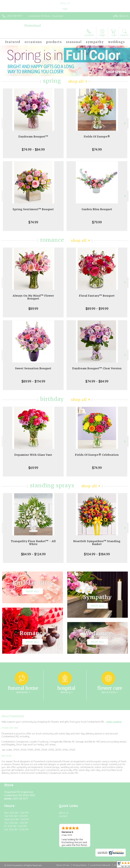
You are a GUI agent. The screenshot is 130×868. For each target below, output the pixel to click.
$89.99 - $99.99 (97, 309)
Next (125, 123)
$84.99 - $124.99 (33, 554)
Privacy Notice (80, 865)
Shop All (76, 81)
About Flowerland (13, 716)
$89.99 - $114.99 (33, 381)
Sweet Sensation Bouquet (33, 368)
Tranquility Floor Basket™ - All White (33, 543)
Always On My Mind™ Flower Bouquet (33, 297)
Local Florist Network (100, 865)
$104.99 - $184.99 (97, 554)
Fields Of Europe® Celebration (97, 455)
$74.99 (97, 149)
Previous (5, 123)
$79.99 (97, 222)
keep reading (114, 722)
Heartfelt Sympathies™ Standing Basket (97, 543)
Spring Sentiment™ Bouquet (33, 209)
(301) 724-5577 (15, 16)
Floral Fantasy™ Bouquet (97, 296)
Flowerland (32, 26)
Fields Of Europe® (97, 137)
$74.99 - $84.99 (33, 149)
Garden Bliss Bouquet (97, 209)
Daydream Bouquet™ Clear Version (97, 368)
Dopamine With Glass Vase (33, 455)
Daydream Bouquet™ (33, 137)
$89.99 (33, 309)
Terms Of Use (63, 865)
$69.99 (33, 468)
